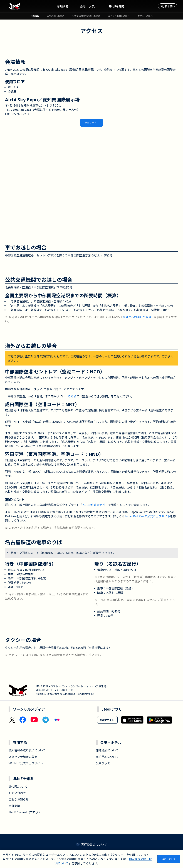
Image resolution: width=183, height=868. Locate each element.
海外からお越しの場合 (137, 317)
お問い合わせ (17, 793)
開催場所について (107, 750)
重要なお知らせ (19, 799)
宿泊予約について (107, 757)
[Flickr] (57, 720)
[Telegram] (46, 720)
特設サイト (107, 720)
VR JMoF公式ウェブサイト (26, 763)
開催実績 (14, 806)
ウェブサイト (91, 123)
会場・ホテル (88, 6)
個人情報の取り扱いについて (27, 750)
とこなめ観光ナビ (94, 505)
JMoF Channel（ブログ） (25, 812)
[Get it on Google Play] (159, 720)
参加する (63, 6)
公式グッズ (103, 763)
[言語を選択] (168, 6)
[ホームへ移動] (15, 6)
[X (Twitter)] (12, 720)
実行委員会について (91, 844)
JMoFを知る (117, 6)
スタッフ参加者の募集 (23, 757)
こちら (72, 396)
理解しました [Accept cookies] (169, 859)
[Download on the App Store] (132, 720)
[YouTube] (34, 720)
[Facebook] (23, 720)
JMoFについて (18, 786)
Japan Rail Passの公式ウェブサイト (147, 516)
